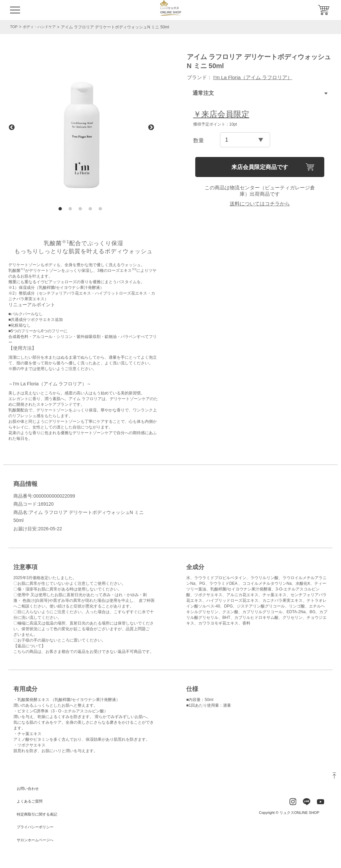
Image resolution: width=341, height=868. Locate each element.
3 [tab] (80, 209)
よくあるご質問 (31, 801)
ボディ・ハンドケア (41, 27)
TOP (14, 27)
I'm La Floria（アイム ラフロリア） (253, 77)
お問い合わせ (29, 789)
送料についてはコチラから (260, 204)
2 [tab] (70, 209)
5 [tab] (100, 209)
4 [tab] (90, 209)
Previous (12, 128)
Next (151, 128)
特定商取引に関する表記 (39, 814)
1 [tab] (60, 209)
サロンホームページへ (37, 840)
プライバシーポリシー (37, 827)
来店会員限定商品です (260, 167)
